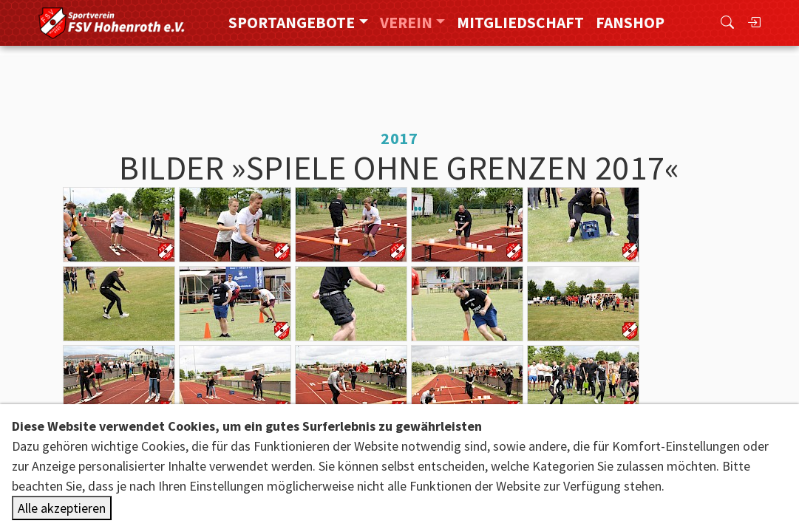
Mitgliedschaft (520, 23)
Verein (406, 23)
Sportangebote (292, 23)
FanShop (630, 23)
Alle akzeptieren (62, 508)
